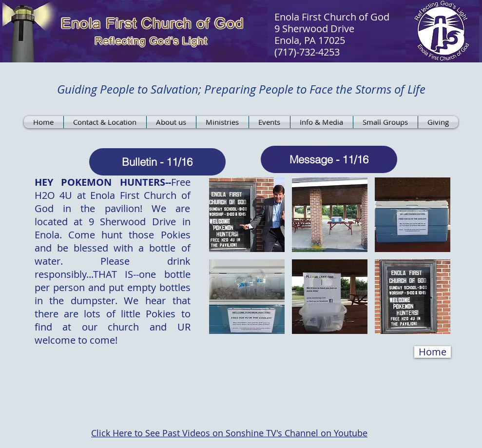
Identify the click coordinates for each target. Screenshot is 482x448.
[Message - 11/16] (329, 159)
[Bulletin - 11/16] (157, 162)
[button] (247, 215)
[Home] (433, 352)
